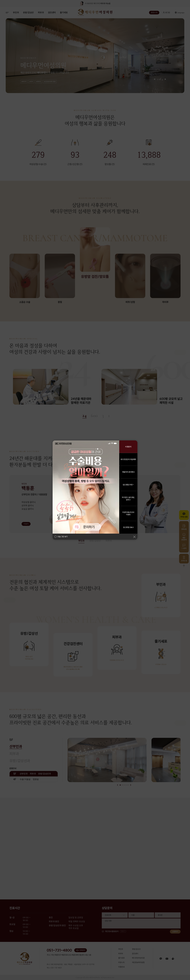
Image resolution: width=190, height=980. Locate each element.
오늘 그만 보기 (63, 537)
